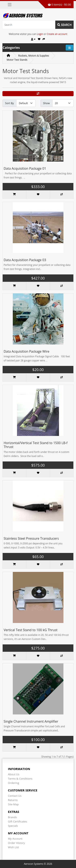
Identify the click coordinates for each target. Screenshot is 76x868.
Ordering (13, 783)
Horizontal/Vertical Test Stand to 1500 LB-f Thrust (36, 445)
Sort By (9, 103)
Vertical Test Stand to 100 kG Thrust (31, 630)
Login (40, 34)
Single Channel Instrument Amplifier (31, 721)
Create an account (57, 34)
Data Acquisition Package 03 (25, 260)
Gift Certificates (17, 821)
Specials (13, 826)
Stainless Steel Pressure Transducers (31, 538)
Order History (16, 843)
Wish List (13, 847)
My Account (15, 839)
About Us (14, 774)
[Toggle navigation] (10, 5)
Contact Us (15, 796)
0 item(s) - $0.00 (59, 4)
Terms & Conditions (20, 779)
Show (47, 103)
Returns (13, 800)
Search (64, 25)
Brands (12, 817)
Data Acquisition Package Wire (26, 351)
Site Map (13, 804)
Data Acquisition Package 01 (25, 168)
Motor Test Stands (17, 60)
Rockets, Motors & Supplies (34, 56)
